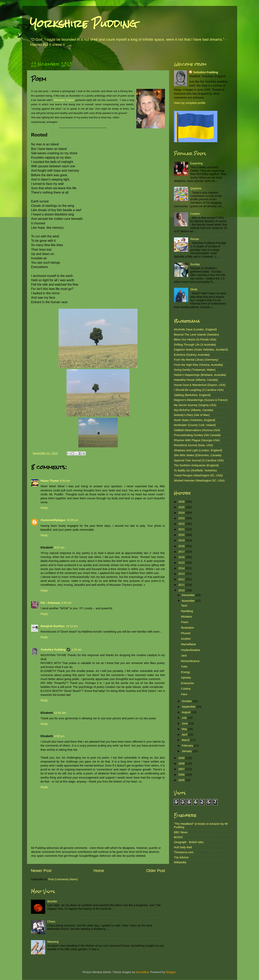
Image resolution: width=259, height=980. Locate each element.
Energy (185, 672)
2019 (182, 540)
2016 (182, 557)
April (185, 735)
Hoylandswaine (191, 650)
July (185, 718)
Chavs (51, 922)
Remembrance (190, 661)
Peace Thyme (50, 481)
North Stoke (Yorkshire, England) (195, 420)
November (189, 601)
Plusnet (186, 633)
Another (186, 639)
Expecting (196, 163)
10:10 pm (72, 626)
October (187, 701)
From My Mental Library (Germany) (196, 360)
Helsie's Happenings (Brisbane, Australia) (200, 375)
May (185, 729)
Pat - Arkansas (50, 603)
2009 (182, 758)
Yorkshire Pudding (83, 24)
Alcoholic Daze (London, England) (195, 329)
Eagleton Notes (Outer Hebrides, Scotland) (201, 350)
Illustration (187, 628)
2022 (182, 524)
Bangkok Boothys (53, 626)
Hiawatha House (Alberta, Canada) (196, 380)
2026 (182, 502)
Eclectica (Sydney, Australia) (192, 355)
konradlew (142, 972)
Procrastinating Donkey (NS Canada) (197, 435)
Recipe (195, 239)
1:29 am (77, 650)
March (186, 740)
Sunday (195, 264)
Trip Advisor (181, 857)
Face (184, 694)
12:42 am (60, 713)
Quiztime (196, 188)
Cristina (186, 689)
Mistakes (187, 617)
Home (99, 871)
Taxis (184, 606)
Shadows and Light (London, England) (198, 450)
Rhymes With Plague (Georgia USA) (197, 440)
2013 (182, 574)
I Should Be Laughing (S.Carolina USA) (199, 390)
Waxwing (53, 942)
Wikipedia (180, 862)
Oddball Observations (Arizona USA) (197, 430)
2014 (182, 568)
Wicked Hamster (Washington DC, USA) (199, 481)
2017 (182, 552)
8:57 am (59, 547)
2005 (182, 780)
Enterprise (187, 683)
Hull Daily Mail (183, 847)
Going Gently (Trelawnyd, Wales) (195, 370)
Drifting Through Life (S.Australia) (195, 345)
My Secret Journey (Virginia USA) (195, 405)
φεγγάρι (52, 901)
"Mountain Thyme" (64, 100)
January (187, 751)
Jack (184, 656)
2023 (182, 518)
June (185, 723)
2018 (182, 546)
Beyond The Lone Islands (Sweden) (197, 335)
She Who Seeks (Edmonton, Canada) (198, 455)
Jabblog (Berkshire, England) (192, 395)
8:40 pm (65, 481)
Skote (194, 289)
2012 (182, 579)
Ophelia (186, 678)
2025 (182, 507)
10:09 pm (73, 520)
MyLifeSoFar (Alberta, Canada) (194, 410)
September (189, 707)
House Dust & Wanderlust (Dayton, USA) (200, 385)
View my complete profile (190, 103)
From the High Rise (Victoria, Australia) (198, 365)
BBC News (181, 832)
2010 (182, 590)
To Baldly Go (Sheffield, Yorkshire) (195, 470)
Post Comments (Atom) (63, 879)
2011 (182, 585)
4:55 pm (66, 603)
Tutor (184, 667)
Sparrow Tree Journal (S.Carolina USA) (199, 460)
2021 (182, 529)
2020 (182, 535)
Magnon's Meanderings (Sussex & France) (201, 400)
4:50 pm (59, 736)
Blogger (171, 972)
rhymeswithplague (53, 520)
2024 (182, 513)
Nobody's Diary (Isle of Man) (192, 415)
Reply (44, 508)
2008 (182, 764)
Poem (185, 622)
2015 (182, 563)
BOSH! (178, 837)
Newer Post (41, 871)
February (188, 746)
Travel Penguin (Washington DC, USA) (198, 475)
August (187, 712)
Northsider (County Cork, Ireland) (195, 425)
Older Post (156, 871)
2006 (182, 775)
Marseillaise (188, 644)
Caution (195, 214)
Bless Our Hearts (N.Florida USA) (195, 340)
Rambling (187, 611)
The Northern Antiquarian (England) (196, 465)
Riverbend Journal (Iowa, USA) (194, 445)
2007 (182, 769)
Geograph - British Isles (189, 842)
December (189, 595)
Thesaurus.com (184, 852)
